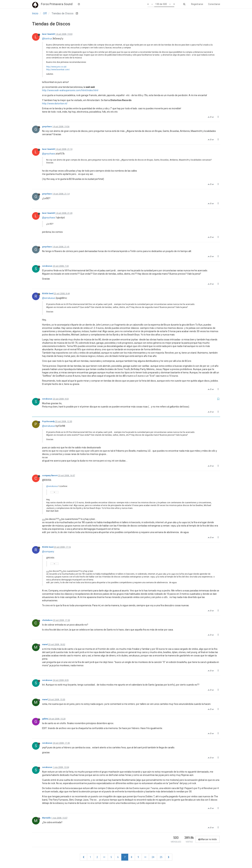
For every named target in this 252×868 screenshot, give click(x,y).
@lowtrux (47, 39)
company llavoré (50, 476)
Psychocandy (48, 421)
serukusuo (47, 266)
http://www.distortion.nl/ (55, 104)
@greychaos (49, 154)
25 (161, 857)
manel (45, 644)
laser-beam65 (49, 34)
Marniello (46, 818)
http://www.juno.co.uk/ (56, 67)
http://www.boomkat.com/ (58, 70)
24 (153, 857)
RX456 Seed (48, 294)
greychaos (47, 127)
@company (48, 552)
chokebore (47, 620)
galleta (45, 719)
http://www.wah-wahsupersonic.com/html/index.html (70, 90)
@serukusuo (49, 298)
